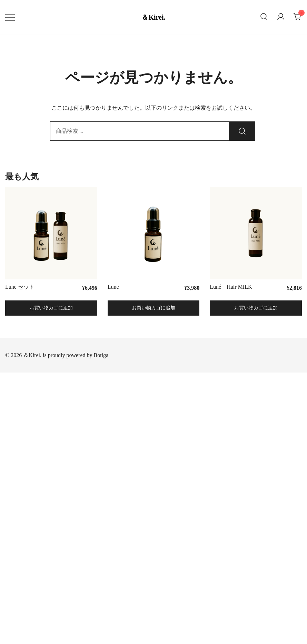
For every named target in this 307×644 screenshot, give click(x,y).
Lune (116, 287)
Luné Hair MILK (231, 287)
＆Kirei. (153, 17)
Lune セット (20, 287)
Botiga (101, 355)
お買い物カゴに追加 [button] (51, 308)
